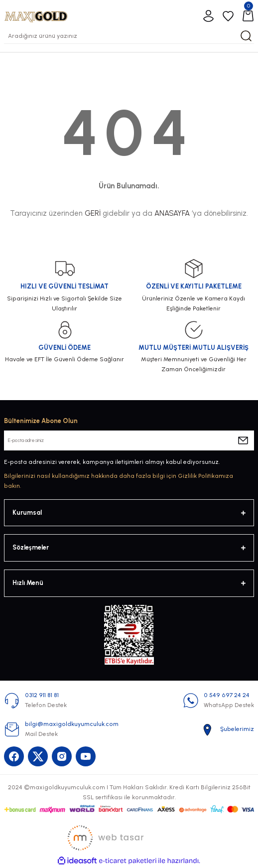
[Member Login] (208, 16)
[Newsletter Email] (129, 440)
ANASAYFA (172, 213)
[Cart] (248, 16)
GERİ (93, 213)
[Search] (129, 36)
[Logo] (36, 16)
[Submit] (243, 440)
